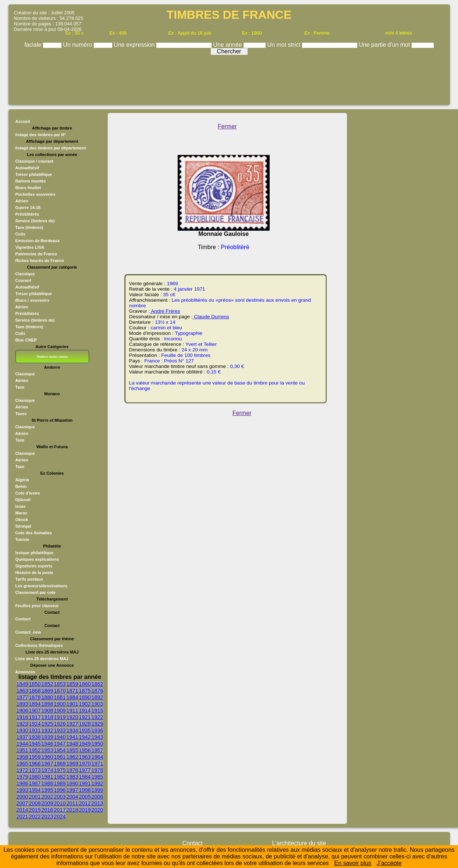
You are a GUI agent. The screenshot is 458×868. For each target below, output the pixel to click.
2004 (72, 797)
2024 (60, 816)
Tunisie (22, 539)
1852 (47, 684)
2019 (85, 810)
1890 (85, 697)
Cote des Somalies (34, 533)
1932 (47, 730)
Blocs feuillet (28, 188)
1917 (35, 717)
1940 (60, 737)
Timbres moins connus (52, 357)
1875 (85, 691)
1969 (72, 764)
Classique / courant (34, 161)
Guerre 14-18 (28, 208)
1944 (22, 744)
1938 (35, 737)
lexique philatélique (35, 553)
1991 (85, 783)
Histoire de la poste (34, 573)
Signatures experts (34, 566)
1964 (97, 757)
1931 (35, 730)
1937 (22, 737)
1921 (85, 717)
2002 (47, 797)
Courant (23, 280)
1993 (22, 790)
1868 (35, 691)
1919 (60, 717)
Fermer (227, 126)
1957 (97, 750)
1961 (60, 757)
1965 (22, 764)
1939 (47, 737)
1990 (72, 783)
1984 (85, 777)
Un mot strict (285, 45)
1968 (60, 764)
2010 (60, 803)
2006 (97, 797)
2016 (47, 810)
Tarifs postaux (29, 579)
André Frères (165, 311)
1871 (72, 691)
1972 (22, 770)
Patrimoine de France (36, 254)
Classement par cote (35, 592)
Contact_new (28, 632)
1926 (60, 724)
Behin (21, 486)
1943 (97, 737)
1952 (35, 750)
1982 (60, 777)
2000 (22, 797)
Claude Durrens (211, 317)
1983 (72, 777)
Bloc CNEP (26, 340)
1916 (22, 717)
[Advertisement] (229, 78)
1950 (97, 744)
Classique (25, 274)
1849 (22, 684)
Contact (23, 619)
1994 (35, 790)
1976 (72, 770)
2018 (72, 810)
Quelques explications (37, 559)
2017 (60, 810)
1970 (85, 764)
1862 (97, 684)
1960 (47, 757)
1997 (72, 790)
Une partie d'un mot (385, 45)
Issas (21, 506)
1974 (47, 770)
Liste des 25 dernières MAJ (42, 659)
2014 (22, 810)
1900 (60, 704)
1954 (60, 750)
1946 (47, 744)
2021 (22, 816)
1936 (97, 730)
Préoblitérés (27, 214)
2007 (22, 803)
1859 (72, 684)
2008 (35, 803)
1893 (22, 704)
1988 (47, 783)
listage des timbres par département (51, 148)
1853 (60, 684)
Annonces (25, 672)
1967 (47, 764)
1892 (97, 697)
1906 (22, 711)
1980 (35, 777)
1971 (97, 764)
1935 (85, 730)
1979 (22, 777)
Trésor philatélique (34, 174)
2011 (72, 803)
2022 (35, 816)
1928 (85, 724)
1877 (22, 697)
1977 (85, 770)
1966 (35, 764)
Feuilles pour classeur (37, 606)
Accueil (23, 121)
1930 (22, 730)
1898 (47, 704)
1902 (85, 704)
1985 (97, 777)
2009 (47, 803)
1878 (35, 697)
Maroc (22, 513)
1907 (35, 711)
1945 (35, 744)
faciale (34, 45)
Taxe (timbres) (29, 227)
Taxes (21, 414)
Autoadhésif (27, 168)
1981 (47, 777)
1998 (85, 790)
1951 (22, 750)
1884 (72, 697)
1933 (60, 730)
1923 (22, 724)
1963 (85, 757)
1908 (47, 711)
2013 (97, 803)
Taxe (20, 387)
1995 (47, 790)
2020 (97, 810)
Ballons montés (31, 181)
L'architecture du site (299, 843)
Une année (228, 45)
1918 (47, 717)
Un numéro (78, 45)
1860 (85, 684)
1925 (47, 724)
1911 (72, 711)
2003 (60, 797)
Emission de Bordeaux (38, 241)
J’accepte (389, 863)
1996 (60, 790)
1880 (47, 697)
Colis (20, 234)
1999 (97, 790)
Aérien (22, 201)
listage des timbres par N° (41, 135)
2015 (35, 810)
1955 (72, 750)
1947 (60, 744)
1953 (47, 750)
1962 (72, 757)
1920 (72, 717)
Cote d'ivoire (28, 493)
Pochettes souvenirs (35, 194)
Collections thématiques (39, 645)
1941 (72, 737)
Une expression (135, 45)
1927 (72, 724)
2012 (85, 803)
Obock (22, 520)
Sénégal (23, 526)
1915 (97, 711)
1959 (35, 757)
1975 (60, 770)
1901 (72, 704)
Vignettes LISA (30, 247)
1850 (35, 684)
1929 (97, 724)
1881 (60, 697)
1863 (22, 691)
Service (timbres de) (35, 221)
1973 (35, 770)
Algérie (22, 480)
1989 (60, 783)
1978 (97, 770)
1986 (22, 783)
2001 (35, 797)
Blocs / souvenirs (33, 300)
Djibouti (23, 500)
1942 (85, 737)
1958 (22, 757)
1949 (85, 744)
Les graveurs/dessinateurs (42, 586)
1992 (97, 783)
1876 (97, 691)
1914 (85, 711)
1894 (35, 704)
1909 (60, 711)
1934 (72, 730)
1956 (85, 750)
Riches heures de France (40, 261)
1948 (72, 744)
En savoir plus (353, 863)
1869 (47, 691)
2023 (47, 816)
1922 (97, 717)
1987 (35, 783)
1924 (35, 724)
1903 (97, 704)
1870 (60, 691)
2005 (85, 797)
